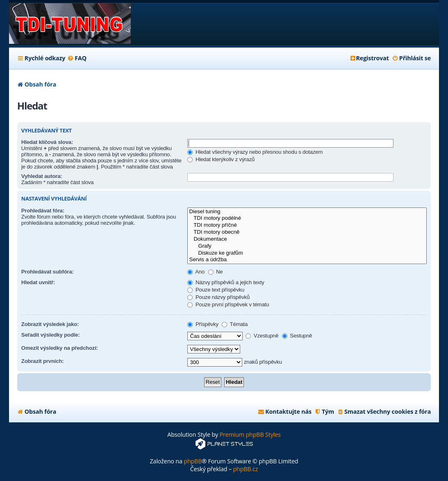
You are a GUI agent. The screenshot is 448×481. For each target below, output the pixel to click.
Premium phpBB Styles (250, 434)
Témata (235, 324)
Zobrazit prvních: (43, 361)
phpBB (193, 461)
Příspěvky (203, 324)
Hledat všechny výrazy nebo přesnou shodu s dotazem (255, 152)
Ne (216, 272)
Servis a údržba (307, 260)
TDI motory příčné (307, 225)
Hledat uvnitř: (38, 282)
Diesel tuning (307, 212)
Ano (196, 272)
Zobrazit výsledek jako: (50, 324)
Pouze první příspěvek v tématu (228, 304)
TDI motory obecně (307, 232)
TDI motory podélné (307, 218)
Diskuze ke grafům (307, 253)
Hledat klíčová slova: (47, 142)
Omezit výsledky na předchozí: (60, 348)
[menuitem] (77, 58)
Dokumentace (307, 239)
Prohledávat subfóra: (48, 272)
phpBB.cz (245, 469)
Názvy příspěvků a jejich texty (226, 282)
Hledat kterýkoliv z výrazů (221, 159)
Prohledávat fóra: (43, 211)
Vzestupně (262, 336)
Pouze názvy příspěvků (218, 297)
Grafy (307, 246)
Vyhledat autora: (42, 176)
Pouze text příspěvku (216, 290)
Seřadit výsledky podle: (51, 335)
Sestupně (297, 336)
